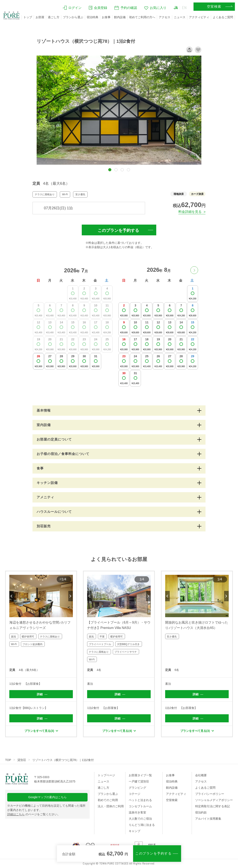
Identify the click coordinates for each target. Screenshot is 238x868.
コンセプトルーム (140, 806)
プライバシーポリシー (210, 794)
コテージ (135, 794)
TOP (8, 760)
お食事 (106, 17)
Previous (12, 596)
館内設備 (120, 17)
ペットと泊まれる (140, 800)
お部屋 (40, 17)
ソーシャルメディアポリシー (214, 800)
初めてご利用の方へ (142, 17)
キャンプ (135, 831)
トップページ (106, 775)
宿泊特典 (93, 17)
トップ (28, 17)
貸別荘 (22, 760)
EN (184, 8)
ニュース (180, 17)
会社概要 (201, 775)
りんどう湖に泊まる (142, 825)
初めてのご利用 (108, 800)
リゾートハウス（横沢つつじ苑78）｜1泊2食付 (63, 760)
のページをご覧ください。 (34, 814)
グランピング (137, 788)
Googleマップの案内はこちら (47, 797)
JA (176, 8)
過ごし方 (54, 17)
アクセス (165, 17)
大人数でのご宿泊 (140, 819)
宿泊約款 (201, 812)
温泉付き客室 (137, 812)
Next (71, 596)
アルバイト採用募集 (208, 819)
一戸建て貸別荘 (139, 781)
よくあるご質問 (223, 17)
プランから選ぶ (73, 17)
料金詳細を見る (190, 212)
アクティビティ (199, 17)
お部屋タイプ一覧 (140, 775)
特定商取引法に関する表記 (213, 806)
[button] (110, 170)
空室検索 (172, 800)
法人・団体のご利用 (111, 806)
